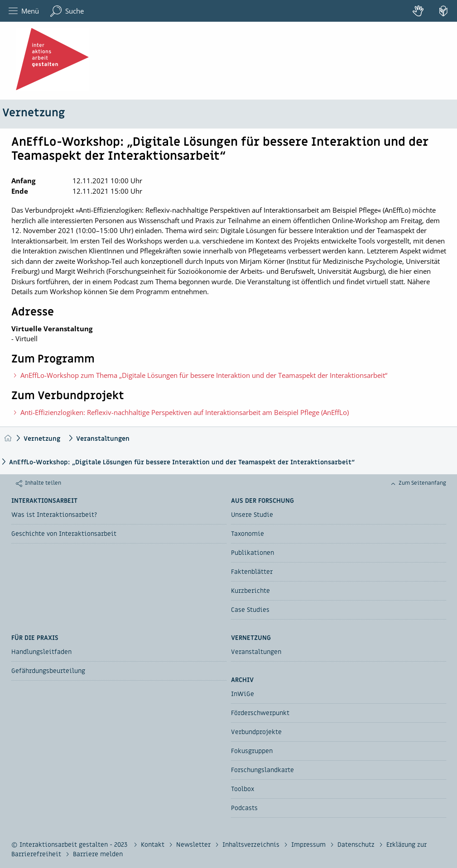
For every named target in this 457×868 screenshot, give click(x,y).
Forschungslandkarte (262, 770)
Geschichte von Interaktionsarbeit (64, 534)
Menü (24, 11)
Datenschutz (357, 845)
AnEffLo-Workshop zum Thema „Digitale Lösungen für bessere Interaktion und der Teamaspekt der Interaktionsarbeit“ (204, 375)
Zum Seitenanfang (422, 483)
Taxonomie (248, 534)
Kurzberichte (250, 591)
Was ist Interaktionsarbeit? (54, 515)
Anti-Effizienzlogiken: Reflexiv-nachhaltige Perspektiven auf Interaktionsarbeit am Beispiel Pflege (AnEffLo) (185, 412)
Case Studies (250, 610)
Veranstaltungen (103, 439)
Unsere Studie (252, 515)
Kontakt (154, 845)
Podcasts (244, 808)
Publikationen (253, 553)
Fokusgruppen (252, 751)
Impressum (309, 845)
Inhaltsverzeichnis (252, 845)
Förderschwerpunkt (260, 713)
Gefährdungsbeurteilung (48, 671)
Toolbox (243, 789)
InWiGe (243, 694)
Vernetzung (34, 113)
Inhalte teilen (43, 483)
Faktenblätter (252, 572)
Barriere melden (98, 854)
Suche (67, 11)
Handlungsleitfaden (41, 652)
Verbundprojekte (256, 732)
